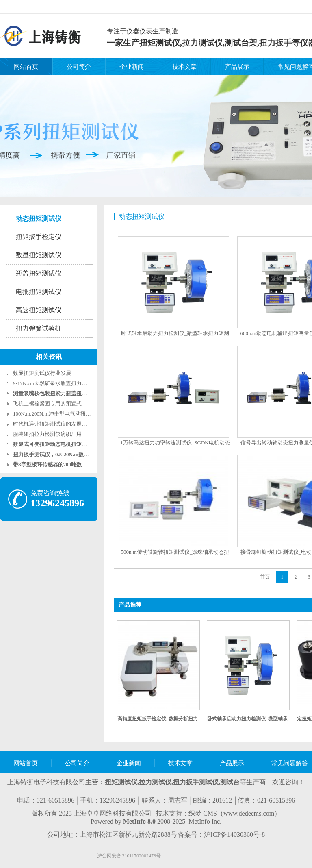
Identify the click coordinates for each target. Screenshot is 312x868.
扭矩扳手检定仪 (39, 237)
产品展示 (237, 67)
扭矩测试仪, (122, 782)
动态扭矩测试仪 (39, 219)
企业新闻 (132, 67)
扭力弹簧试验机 (39, 328)
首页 (265, 577)
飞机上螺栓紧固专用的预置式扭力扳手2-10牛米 (68, 404)
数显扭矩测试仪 (39, 255)
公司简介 (79, 67)
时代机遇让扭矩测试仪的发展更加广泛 (58, 424)
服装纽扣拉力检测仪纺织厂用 (47, 434)
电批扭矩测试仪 (39, 292)
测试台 (230, 782)
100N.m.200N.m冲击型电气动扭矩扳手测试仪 (65, 414)
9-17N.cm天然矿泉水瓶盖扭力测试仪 (55, 383)
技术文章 (184, 67)
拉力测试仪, (156, 782)
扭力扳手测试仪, (197, 782)
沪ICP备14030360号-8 (234, 834)
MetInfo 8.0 (139, 821)
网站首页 (26, 67)
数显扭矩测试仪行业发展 (42, 373)
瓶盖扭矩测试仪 (39, 273)
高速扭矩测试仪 (39, 310)
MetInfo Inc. (205, 821)
